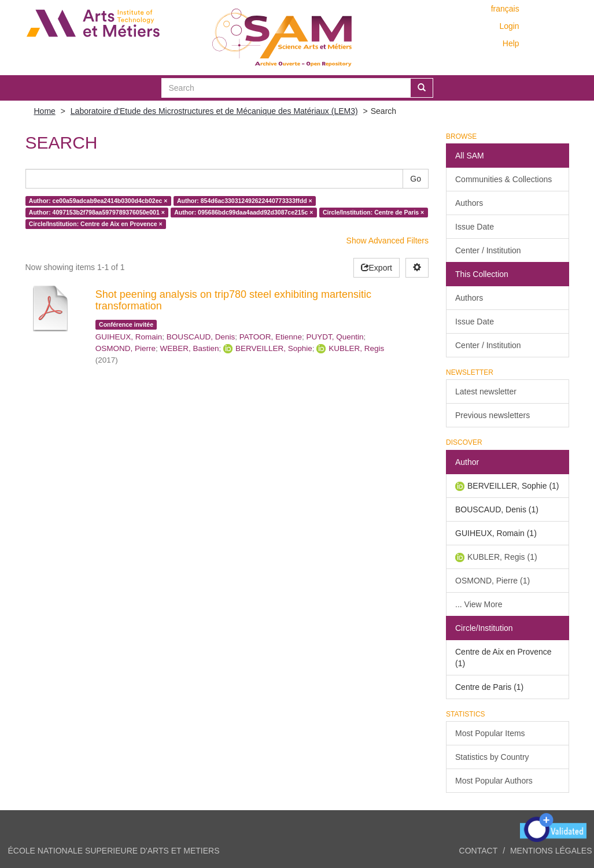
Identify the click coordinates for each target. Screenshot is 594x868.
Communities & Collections (503, 179)
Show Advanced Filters (388, 241)
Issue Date (475, 227)
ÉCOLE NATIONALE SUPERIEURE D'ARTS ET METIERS (114, 851)
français (505, 9)
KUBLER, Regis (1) (502, 557)
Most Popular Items (490, 733)
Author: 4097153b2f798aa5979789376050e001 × (97, 212)
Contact (479, 851)
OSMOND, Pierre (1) (492, 581)
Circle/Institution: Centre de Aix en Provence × (96, 224)
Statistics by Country (492, 757)
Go (416, 179)
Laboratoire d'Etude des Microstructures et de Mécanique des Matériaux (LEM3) (214, 111)
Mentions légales (551, 851)
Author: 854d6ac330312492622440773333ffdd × (245, 201)
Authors (469, 203)
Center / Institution (488, 250)
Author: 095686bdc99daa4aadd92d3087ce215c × (243, 212)
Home (45, 111)
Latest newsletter (486, 391)
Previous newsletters (492, 415)
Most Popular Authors (494, 781)
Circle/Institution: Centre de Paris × (373, 212)
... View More (479, 604)
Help (511, 43)
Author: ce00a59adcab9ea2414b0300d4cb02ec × (98, 201)
